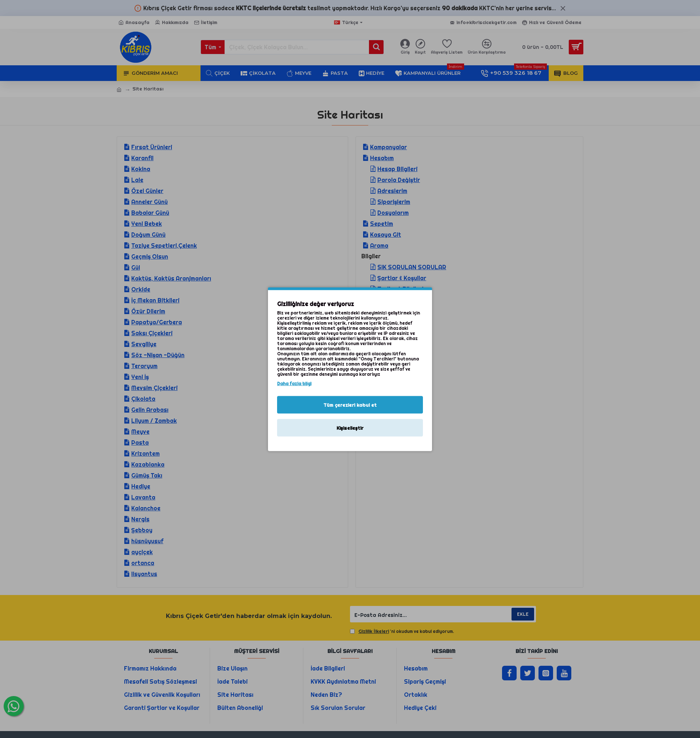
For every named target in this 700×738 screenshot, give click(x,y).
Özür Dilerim (148, 311)
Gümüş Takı (147, 475)
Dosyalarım (393, 213)
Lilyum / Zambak (154, 421)
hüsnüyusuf (147, 541)
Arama (379, 246)
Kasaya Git (386, 235)
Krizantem (145, 453)
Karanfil (142, 158)
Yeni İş (140, 377)
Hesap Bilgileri (397, 169)
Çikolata (143, 399)
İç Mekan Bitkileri (155, 300)
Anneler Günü (149, 202)
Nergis (140, 519)
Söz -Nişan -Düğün (158, 355)
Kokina (141, 169)
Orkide (141, 289)
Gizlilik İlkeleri (396, 311)
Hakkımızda (393, 300)
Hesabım (382, 158)
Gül (136, 267)
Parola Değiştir (399, 180)
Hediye (141, 486)
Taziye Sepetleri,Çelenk (164, 246)
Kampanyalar (388, 147)
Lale (137, 180)
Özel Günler (147, 191)
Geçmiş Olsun (150, 256)
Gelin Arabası (150, 410)
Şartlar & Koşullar (402, 278)
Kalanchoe (146, 508)
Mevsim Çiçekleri (154, 388)
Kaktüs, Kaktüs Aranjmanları (171, 278)
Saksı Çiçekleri (152, 333)
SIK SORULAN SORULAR (412, 267)
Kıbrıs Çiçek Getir (402, 355)
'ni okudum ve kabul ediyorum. (402, 631)
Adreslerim (392, 191)
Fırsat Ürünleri (152, 147)
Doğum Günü (148, 235)
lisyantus (144, 574)
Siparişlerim (394, 202)
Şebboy (142, 530)
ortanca (143, 563)
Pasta (140, 443)
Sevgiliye (144, 344)
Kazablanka (148, 464)
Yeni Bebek (147, 224)
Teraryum (144, 366)
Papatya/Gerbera (157, 322)
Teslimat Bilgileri (400, 289)
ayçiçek (142, 552)
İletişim (387, 322)
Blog (376, 333)
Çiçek (385, 344)
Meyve (140, 432)
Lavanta (143, 497)
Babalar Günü (150, 213)
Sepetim (382, 224)
